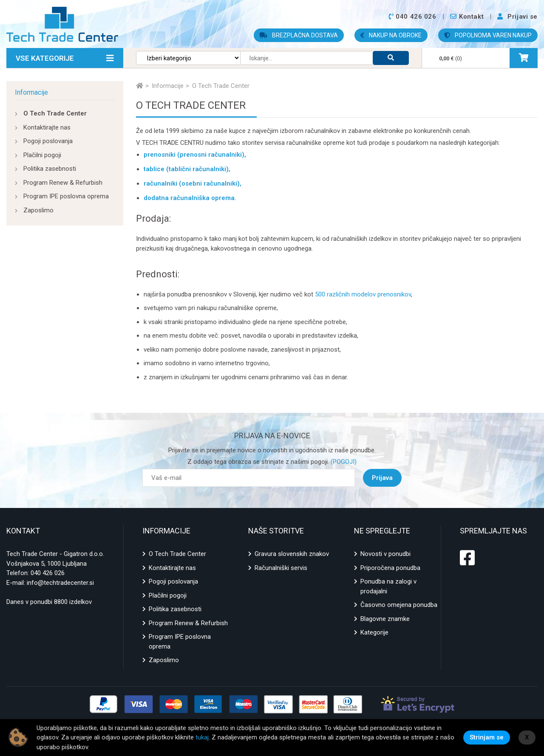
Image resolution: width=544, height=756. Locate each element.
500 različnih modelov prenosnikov (363, 294)
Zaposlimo (38, 210)
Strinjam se (487, 737)
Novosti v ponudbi (385, 554)
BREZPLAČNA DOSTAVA (299, 35)
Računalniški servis (281, 568)
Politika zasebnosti (50, 169)
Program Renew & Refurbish (63, 183)
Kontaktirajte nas (47, 127)
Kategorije (374, 632)
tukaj (202, 737)
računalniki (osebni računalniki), (193, 183)
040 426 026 (48, 573)
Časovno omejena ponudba (399, 605)
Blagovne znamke (385, 619)
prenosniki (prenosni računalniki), (195, 155)
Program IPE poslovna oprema (66, 196)
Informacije (31, 92)
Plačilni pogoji (42, 155)
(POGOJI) (343, 462)
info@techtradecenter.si (60, 583)
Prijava (382, 478)
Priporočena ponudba (390, 568)
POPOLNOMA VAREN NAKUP (488, 35)
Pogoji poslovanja (48, 141)
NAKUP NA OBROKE (391, 35)
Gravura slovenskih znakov (292, 554)
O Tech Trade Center (55, 113)
